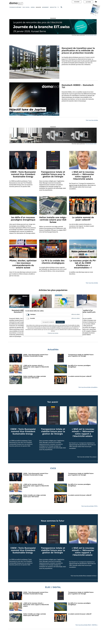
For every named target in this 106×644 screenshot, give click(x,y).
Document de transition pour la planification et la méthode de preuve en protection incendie (78, 50)
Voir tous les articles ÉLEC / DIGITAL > (87, 625)
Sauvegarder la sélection (48, 322)
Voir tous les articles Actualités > (88, 387)
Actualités (53, 349)
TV (58, 7)
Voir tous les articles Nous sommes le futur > (84, 576)
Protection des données (53, 333)
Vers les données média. (91, 35)
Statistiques (33, 314)
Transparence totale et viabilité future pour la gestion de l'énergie (53, 174)
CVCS (53, 468)
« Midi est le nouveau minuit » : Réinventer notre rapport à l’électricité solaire (83, 175)
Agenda (33, 7)
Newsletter (53, 7)
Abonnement (45, 7)
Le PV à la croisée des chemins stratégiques (53, 262)
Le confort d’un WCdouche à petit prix (87, 311)
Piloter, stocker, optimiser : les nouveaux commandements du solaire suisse (23, 264)
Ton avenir (53, 402)
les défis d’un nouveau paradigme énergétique (23, 219)
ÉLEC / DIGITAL (53, 587)
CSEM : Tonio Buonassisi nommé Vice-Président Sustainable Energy (23, 174)
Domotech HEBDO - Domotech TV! (78, 86)
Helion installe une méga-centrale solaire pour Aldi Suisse (53, 220)
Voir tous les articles (92, 120)
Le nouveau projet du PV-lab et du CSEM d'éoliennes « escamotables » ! (83, 264)
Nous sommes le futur (53, 521)
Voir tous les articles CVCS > (90, 506)
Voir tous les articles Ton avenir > (87, 457)
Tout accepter (60, 322)
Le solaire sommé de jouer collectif (83, 219)
